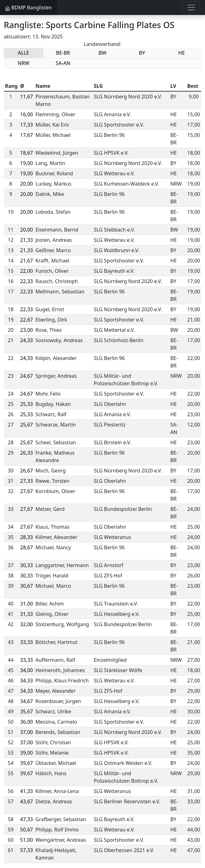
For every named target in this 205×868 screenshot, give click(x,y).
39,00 (27, 753)
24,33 (27, 340)
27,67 (27, 491)
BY (142, 53)
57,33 (27, 850)
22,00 (27, 271)
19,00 (27, 163)
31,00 (27, 604)
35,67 (27, 711)
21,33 (27, 240)
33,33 (27, 642)
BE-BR (63, 53)
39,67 (27, 763)
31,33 (27, 614)
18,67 (27, 153)
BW (102, 53)
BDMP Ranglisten (28, 7)
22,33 (27, 281)
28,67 (27, 547)
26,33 (27, 453)
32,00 (27, 624)
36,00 (27, 722)
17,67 (27, 135)
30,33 (27, 565)
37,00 (27, 732)
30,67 (27, 586)
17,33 (27, 125)
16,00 (27, 114)
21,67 (27, 261)
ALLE (23, 53)
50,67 (27, 830)
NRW (24, 63)
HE (181, 53)
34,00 (27, 670)
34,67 (27, 701)
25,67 (27, 425)
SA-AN (63, 63)
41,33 (27, 791)
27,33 (27, 481)
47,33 (27, 819)
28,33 (27, 537)
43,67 (27, 801)
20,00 (27, 184)
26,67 (27, 471)
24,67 (27, 376)
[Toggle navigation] (191, 7)
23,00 (27, 330)
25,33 (27, 404)
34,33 (27, 681)
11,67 (27, 97)
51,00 (27, 840)
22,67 (27, 320)
